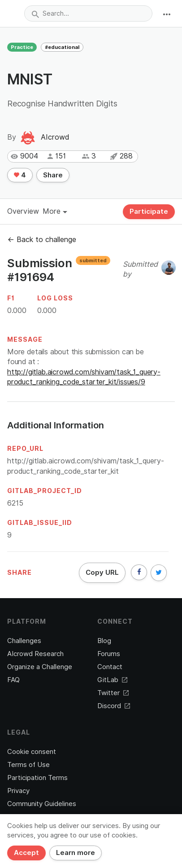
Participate (149, 211)
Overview (23, 211)
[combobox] (88, 13)
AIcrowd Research (35, 654)
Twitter (113, 693)
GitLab (112, 680)
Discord (114, 706)
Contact (110, 667)
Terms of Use (28, 765)
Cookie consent (32, 752)
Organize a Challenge (40, 667)
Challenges (24, 641)
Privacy (18, 791)
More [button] (55, 211)
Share (53, 175)
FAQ (13, 680)
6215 (15, 503)
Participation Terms (37, 778)
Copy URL (102, 573)
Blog (104, 641)
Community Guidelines (42, 804)
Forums (109, 654)
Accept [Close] (26, 853)
